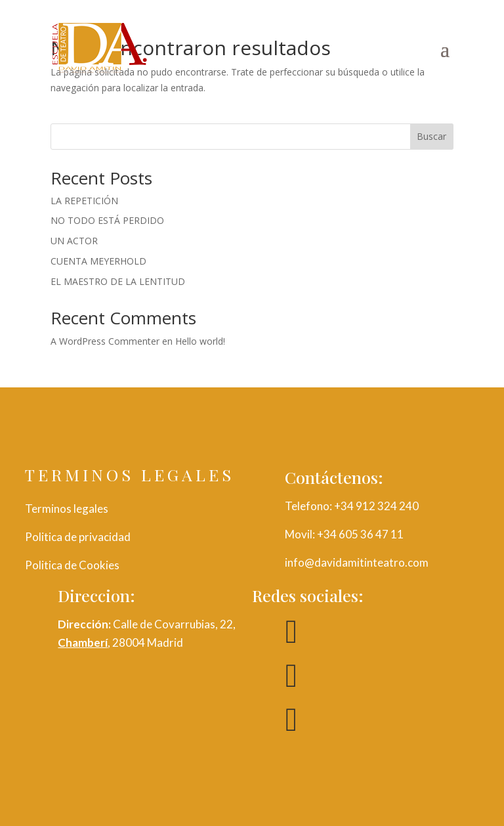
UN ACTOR (74, 241)
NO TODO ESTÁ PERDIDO (107, 220)
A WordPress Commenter (105, 341)
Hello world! (200, 341)
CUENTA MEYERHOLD (98, 261)
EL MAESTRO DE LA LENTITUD (118, 281)
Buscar (431, 136)
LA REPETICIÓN (84, 201)
